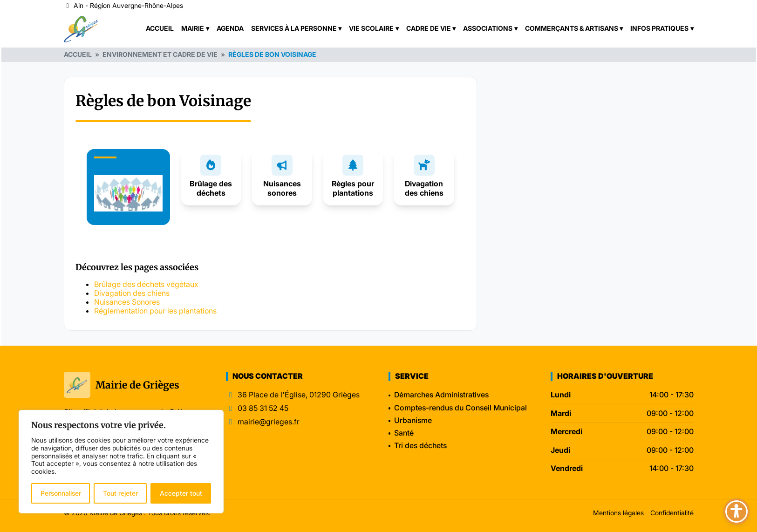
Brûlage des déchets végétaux (146, 284)
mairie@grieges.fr (269, 422)
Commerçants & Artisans (572, 28)
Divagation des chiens (424, 188)
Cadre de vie (429, 28)
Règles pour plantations (353, 188)
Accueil (160, 28)
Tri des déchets (420, 445)
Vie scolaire (371, 28)
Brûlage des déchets (211, 188)
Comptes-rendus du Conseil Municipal (460, 408)
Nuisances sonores (282, 188)
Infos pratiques (659, 28)
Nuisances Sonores (127, 302)
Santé (404, 433)
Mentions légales (618, 513)
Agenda (230, 28)
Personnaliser (61, 493)
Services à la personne (294, 28)
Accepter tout (181, 493)
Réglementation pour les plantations (155, 311)
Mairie (193, 28)
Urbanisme (413, 420)
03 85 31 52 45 (263, 408)
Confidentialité (672, 513)
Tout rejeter (120, 493)
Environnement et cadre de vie (160, 54)
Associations (488, 28)
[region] (121, 462)
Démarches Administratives (441, 395)
